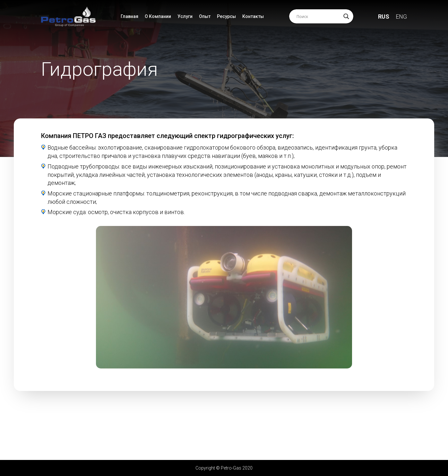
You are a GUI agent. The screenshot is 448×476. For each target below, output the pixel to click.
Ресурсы (226, 16)
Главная (129, 16)
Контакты (253, 16)
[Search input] (318, 16)
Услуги (185, 16)
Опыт (205, 16)
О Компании (158, 16)
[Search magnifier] (346, 16)
